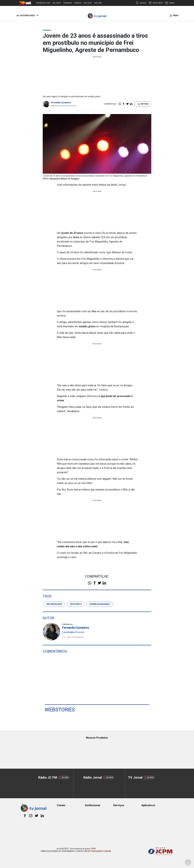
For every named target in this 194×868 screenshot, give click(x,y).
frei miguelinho (54, 604)
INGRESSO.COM (43, 3)
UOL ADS (98, 3)
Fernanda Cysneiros (61, 103)
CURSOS (78, 3)
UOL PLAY (88, 3)
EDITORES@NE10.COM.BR (99, 851)
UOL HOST (57, 3)
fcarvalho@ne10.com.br (73, 632)
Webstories (60, 710)
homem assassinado (100, 604)
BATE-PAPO (156, 3)
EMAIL (170, 3)
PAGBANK (68, 3)
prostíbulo (76, 604)
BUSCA (141, 3)
